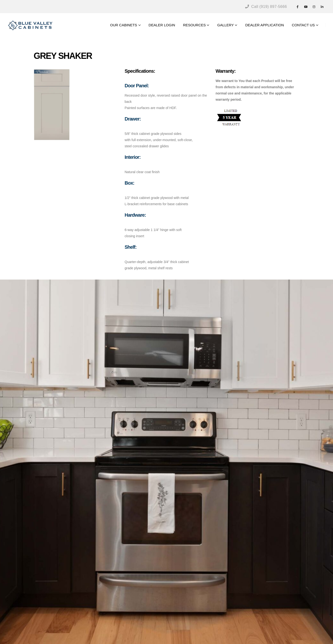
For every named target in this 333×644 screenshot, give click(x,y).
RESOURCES (194, 25)
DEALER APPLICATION (264, 25)
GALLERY (225, 25)
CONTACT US (303, 25)
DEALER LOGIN (162, 25)
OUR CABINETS (124, 25)
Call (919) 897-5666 (266, 7)
